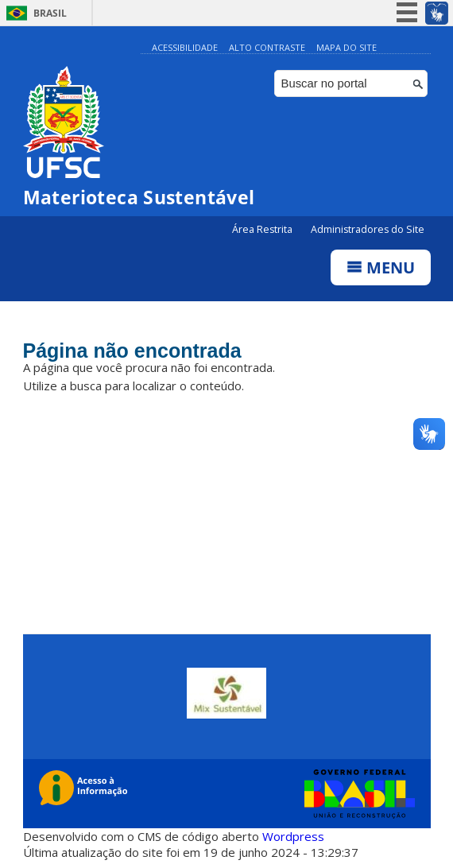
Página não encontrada (132, 351)
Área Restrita (263, 229)
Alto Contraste (267, 47)
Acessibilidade (185, 47)
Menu (381, 267)
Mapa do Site (347, 47)
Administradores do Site (368, 229)
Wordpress (293, 836)
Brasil (50, 13)
